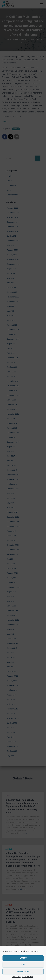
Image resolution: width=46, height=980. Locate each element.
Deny (23, 965)
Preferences (23, 972)
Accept (23, 958)
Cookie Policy (16, 977)
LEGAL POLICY (27, 977)
